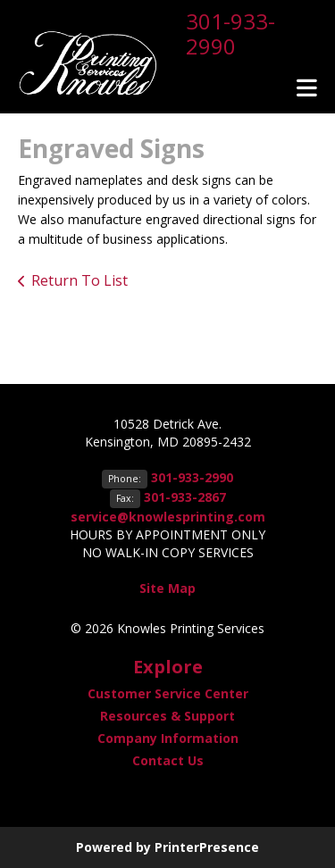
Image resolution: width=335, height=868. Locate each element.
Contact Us (168, 760)
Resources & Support (167, 716)
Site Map (167, 588)
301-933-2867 (185, 497)
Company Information (168, 738)
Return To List (80, 280)
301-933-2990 (230, 33)
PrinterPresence (207, 847)
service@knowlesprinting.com (168, 517)
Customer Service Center (168, 693)
